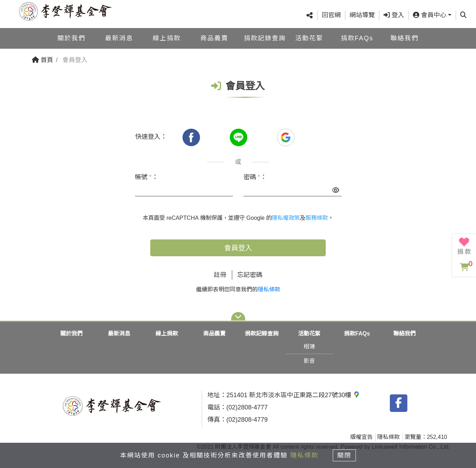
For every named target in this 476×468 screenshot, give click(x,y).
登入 (394, 15)
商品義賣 (214, 38)
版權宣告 (361, 437)
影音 (309, 361)
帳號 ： (146, 177)
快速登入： (151, 137)
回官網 (331, 15)
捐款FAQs (357, 38)
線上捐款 (167, 38)
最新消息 (119, 38)
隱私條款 (269, 289)
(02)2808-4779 (247, 420)
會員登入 (238, 248)
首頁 (43, 60)
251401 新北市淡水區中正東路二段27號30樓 (293, 395)
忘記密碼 (250, 275)
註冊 (220, 275)
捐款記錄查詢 (265, 38)
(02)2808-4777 (247, 407)
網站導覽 (362, 15)
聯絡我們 (405, 38)
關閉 (345, 455)
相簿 (309, 347)
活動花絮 (309, 38)
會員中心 (430, 15)
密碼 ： (255, 177)
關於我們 (71, 38)
